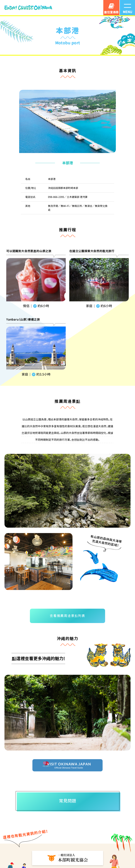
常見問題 (68, 801)
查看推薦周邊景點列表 (67, 616)
